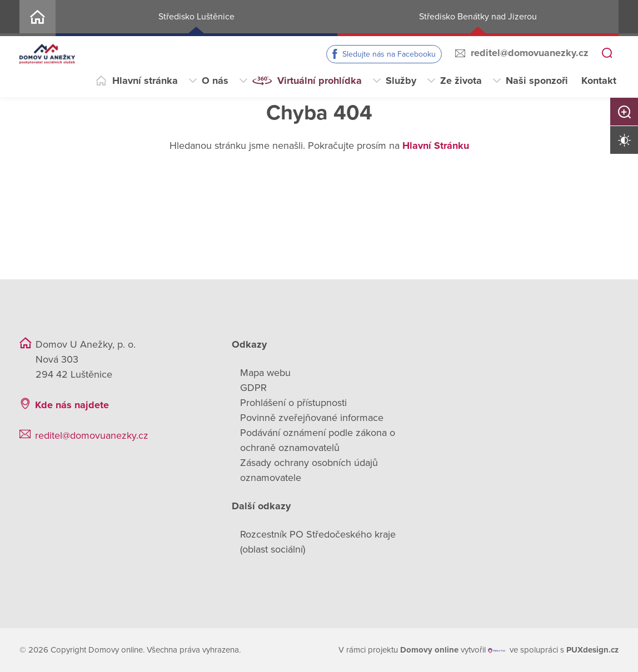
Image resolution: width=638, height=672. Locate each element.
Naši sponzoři (537, 81)
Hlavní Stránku (436, 146)
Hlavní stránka (145, 81)
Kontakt (599, 81)
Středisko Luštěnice (196, 17)
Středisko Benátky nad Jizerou (478, 17)
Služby (401, 81)
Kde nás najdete (72, 405)
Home (38, 18)
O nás (215, 81)
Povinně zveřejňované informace (312, 418)
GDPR (253, 388)
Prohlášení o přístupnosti (293, 403)
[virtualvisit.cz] (497, 650)
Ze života (461, 81)
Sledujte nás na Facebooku (389, 54)
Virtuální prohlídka (320, 81)
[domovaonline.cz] (429, 650)
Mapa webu (265, 373)
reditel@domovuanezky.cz (530, 53)
